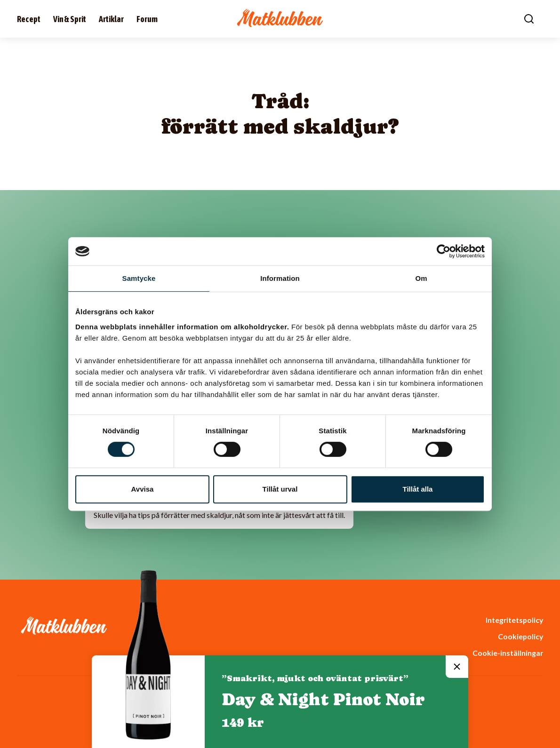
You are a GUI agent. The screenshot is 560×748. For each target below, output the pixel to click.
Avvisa (143, 489)
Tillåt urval (280, 489)
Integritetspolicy (514, 620)
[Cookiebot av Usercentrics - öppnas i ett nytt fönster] (444, 251)
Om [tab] (421, 278)
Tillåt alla (418, 489)
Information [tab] (280, 278)
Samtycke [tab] (139, 278)
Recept (29, 19)
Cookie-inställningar (508, 653)
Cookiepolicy (520, 636)
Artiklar (111, 19)
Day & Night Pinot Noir (323, 699)
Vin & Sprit (70, 19)
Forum (147, 19)
